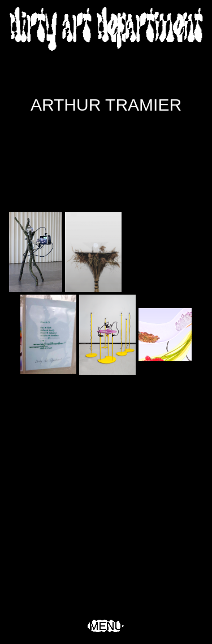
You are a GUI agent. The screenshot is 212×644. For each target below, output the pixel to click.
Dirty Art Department (106, 28)
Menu (106, 626)
